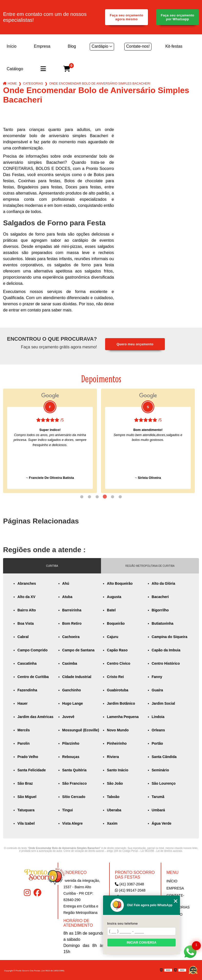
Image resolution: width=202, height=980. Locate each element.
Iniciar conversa (142, 943)
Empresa (42, 46)
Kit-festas (174, 46)
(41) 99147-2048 (130, 890)
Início (12, 46)
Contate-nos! (138, 46)
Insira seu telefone (122, 923)
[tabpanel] (50, 441)
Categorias (33, 84)
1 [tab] (82, 497)
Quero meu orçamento (135, 344)
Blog (72, 46)
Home (12, 84)
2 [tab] (89, 497)
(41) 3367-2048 (129, 884)
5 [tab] (113, 497)
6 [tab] (120, 497)
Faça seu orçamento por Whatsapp (178, 17)
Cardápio (100, 46)
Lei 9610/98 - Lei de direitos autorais (161, 851)
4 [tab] (105, 497)
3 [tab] (97, 497)
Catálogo (15, 69)
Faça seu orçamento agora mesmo (127, 17)
